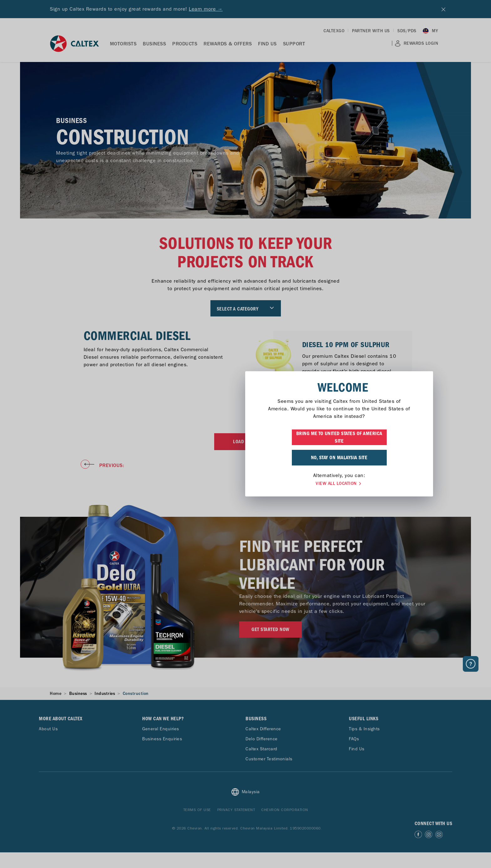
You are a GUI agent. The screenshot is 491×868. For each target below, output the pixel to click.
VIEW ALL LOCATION (246, 484)
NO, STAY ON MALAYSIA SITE (246, 458)
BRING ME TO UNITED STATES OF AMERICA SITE (246, 437)
